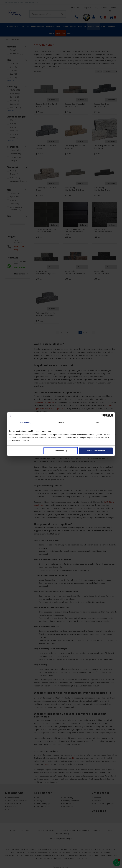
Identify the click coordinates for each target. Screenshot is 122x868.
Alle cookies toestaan (96, 451)
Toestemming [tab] (25, 422)
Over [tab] (97, 422)
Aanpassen (61, 451)
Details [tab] (61, 422)
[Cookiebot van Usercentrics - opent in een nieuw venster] (102, 415)
